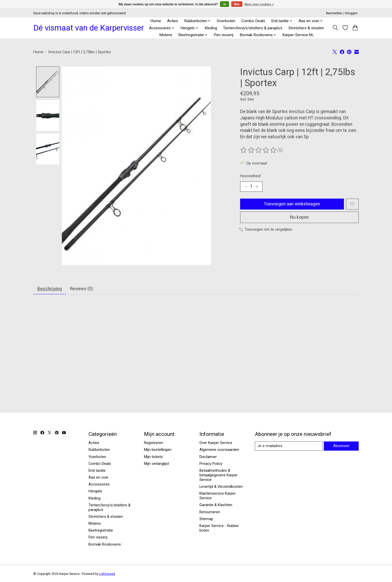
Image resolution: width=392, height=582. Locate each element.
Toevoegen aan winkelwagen (292, 204)
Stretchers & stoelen (306, 28)
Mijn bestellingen (158, 450)
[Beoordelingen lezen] (259, 150)
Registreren (154, 443)
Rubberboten (99, 450)
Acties (173, 21)
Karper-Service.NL (298, 35)
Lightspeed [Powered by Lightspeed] (107, 574)
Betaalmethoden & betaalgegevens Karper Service (219, 475)
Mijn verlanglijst (157, 464)
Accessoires (99, 484)
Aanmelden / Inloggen (342, 13)
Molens (166, 35)
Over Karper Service (216, 443)
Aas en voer (99, 478)
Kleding (211, 28)
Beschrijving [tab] (50, 289)
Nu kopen (299, 217)
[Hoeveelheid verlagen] (246, 187)
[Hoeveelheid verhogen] (257, 187)
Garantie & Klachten (216, 505)
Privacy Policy (211, 464)
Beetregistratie (101, 531)
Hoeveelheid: (251, 176)
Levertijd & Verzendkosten (221, 487)
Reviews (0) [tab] (82, 289)
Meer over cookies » (259, 4)
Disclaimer (208, 457)
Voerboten (226, 21)
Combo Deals (253, 21)
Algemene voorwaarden (219, 450)
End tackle (97, 471)
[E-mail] (289, 446)
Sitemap (206, 519)
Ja (224, 4)
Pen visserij (223, 35)
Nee (237, 4)
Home (156, 21)
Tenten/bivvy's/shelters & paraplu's (253, 28)
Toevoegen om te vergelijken (266, 230)
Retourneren (210, 512)
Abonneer (341, 446)
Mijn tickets (153, 457)
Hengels (95, 491)
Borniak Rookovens (105, 544)
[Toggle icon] (335, 28)
